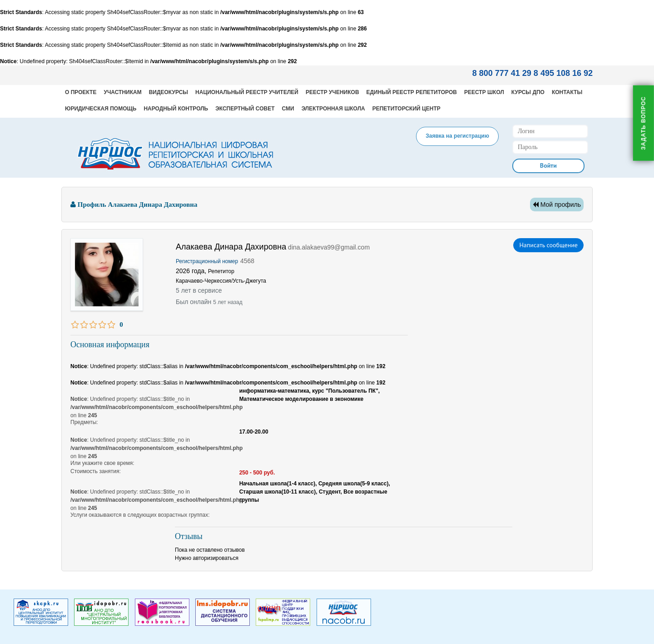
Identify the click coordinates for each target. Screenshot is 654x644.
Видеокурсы (168, 92)
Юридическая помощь (101, 109)
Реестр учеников (332, 92)
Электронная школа (333, 109)
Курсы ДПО (528, 92)
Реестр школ (484, 92)
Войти (548, 165)
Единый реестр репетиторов (412, 92)
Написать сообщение (548, 245)
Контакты (567, 92)
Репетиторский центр (406, 109)
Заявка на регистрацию (457, 136)
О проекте (81, 92)
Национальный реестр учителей (247, 92)
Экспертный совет (245, 109)
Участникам (122, 92)
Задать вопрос (644, 123)
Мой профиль (557, 205)
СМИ (288, 109)
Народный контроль (176, 109)
